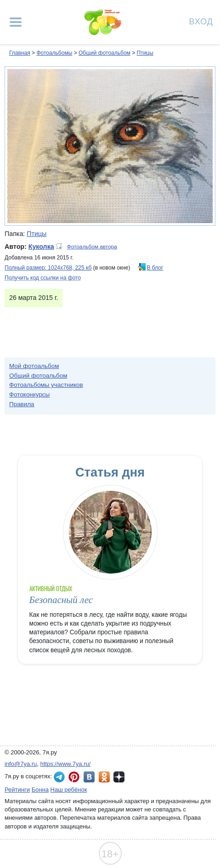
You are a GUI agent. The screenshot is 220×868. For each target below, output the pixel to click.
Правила (22, 404)
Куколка (41, 247)
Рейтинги (17, 790)
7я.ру (119, 777)
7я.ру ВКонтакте (89, 777)
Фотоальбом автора (92, 247)
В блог (155, 268)
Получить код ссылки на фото (43, 278)
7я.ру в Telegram (59, 777)
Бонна (40, 790)
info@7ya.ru (21, 764)
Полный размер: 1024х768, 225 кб (48, 268)
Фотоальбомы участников (46, 385)
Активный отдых (51, 589)
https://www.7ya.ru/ (66, 764)
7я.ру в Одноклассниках (104, 777)
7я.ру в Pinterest (74, 777)
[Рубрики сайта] (16, 22)
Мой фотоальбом (34, 366)
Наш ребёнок (69, 790)
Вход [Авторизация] (201, 21)
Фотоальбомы (54, 53)
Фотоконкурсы (29, 394)
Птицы (145, 53)
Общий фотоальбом (104, 53)
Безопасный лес (61, 600)
